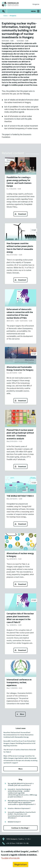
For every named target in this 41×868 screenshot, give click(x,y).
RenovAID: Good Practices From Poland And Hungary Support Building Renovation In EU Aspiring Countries (19, 743)
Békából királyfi (15, 822)
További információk (10, 858)
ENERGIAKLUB (10, 4)
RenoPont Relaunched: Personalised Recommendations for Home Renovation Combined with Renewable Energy (18, 735)
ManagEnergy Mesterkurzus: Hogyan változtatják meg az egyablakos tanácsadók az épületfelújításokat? (22, 802)
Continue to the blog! (21, 828)
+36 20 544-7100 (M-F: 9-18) (17, 843)
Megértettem (21, 864)
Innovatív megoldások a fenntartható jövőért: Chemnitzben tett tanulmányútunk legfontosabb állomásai (22, 815)
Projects (13, 16)
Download (22, 214)
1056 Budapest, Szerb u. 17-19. (19, 839)
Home (5, 16)
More (22, 714)
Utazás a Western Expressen (19, 808)
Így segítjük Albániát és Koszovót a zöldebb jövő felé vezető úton (21, 784)
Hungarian (36, 4)
